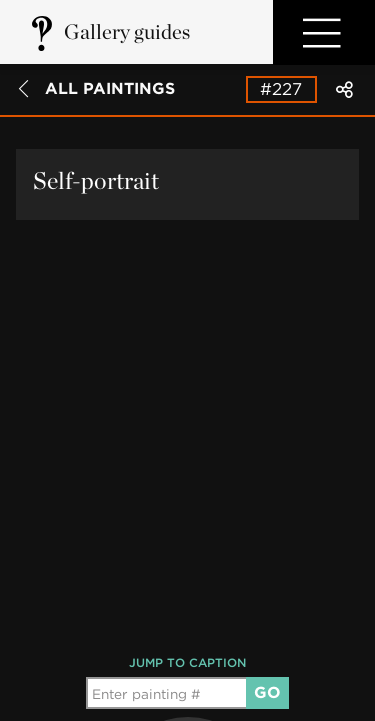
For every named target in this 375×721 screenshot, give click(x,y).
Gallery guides (127, 31)
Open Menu (324, 32)
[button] (187, 632)
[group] (187, 632)
